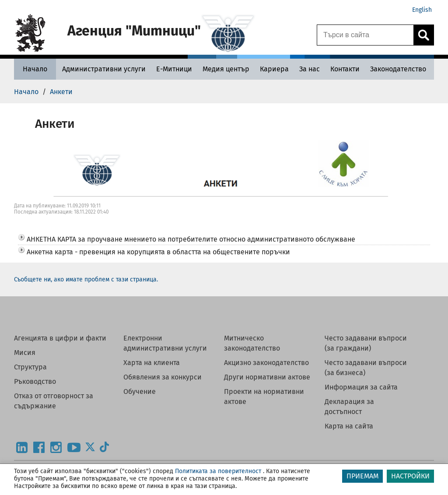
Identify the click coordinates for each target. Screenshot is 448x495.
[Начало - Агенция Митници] (35, 69)
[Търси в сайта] (365, 35)
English (422, 10)
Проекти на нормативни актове (264, 397)
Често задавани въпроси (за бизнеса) (366, 368)
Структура (30, 367)
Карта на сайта (349, 426)
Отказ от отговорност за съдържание (54, 401)
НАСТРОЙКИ (410, 476)
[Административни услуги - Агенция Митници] (104, 69)
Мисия (25, 353)
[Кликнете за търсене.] (423, 35)
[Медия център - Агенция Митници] (226, 69)
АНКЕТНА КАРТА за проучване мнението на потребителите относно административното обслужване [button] (191, 239)
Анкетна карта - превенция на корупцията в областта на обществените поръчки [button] (158, 252)
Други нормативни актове (267, 377)
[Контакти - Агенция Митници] (345, 69)
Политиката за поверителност (218, 471)
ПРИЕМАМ (362, 476)
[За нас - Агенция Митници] (310, 69)
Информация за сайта (361, 387)
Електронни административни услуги (165, 343)
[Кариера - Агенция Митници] (274, 69)
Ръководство (35, 381)
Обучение (140, 391)
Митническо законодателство (252, 343)
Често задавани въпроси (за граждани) (366, 343)
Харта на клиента (152, 363)
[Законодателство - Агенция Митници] (398, 69)
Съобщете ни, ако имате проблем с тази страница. (86, 279)
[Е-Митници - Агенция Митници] (174, 69)
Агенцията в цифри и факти (60, 338)
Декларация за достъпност (349, 407)
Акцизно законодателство (266, 363)
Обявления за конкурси (163, 377)
